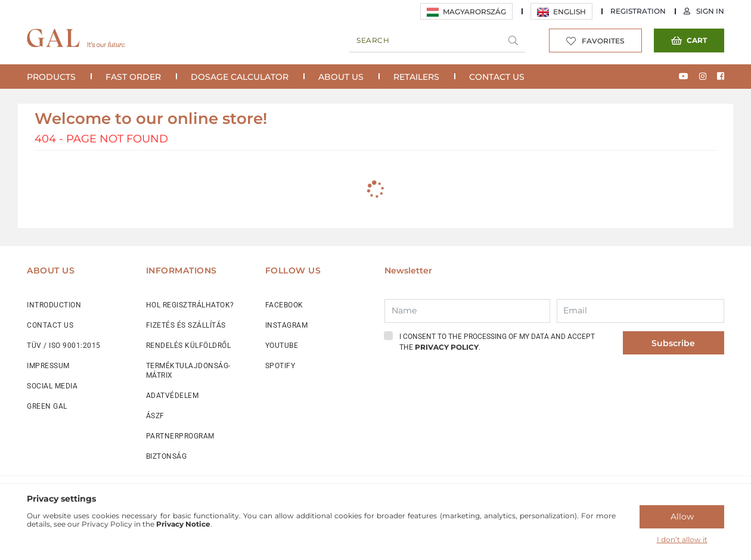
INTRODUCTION (54, 305)
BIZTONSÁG (167, 456)
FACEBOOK (284, 305)
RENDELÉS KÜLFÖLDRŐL (189, 346)
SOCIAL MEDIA (52, 386)
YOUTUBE (282, 346)
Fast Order (133, 77)
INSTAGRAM (287, 325)
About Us (341, 77)
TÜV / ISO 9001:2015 (64, 346)
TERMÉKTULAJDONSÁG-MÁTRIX (188, 371)
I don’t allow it (682, 539)
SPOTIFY (280, 366)
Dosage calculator (240, 77)
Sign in (710, 11)
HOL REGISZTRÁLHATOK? (190, 305)
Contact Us (497, 77)
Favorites (603, 41)
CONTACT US (50, 325)
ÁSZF (155, 416)
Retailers (416, 77)
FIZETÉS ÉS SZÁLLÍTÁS (186, 325)
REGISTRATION (638, 11)
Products (51, 77)
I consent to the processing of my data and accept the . (497, 342)
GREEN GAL (47, 406)
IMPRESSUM (48, 366)
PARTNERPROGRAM (180, 436)
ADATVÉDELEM (173, 396)
